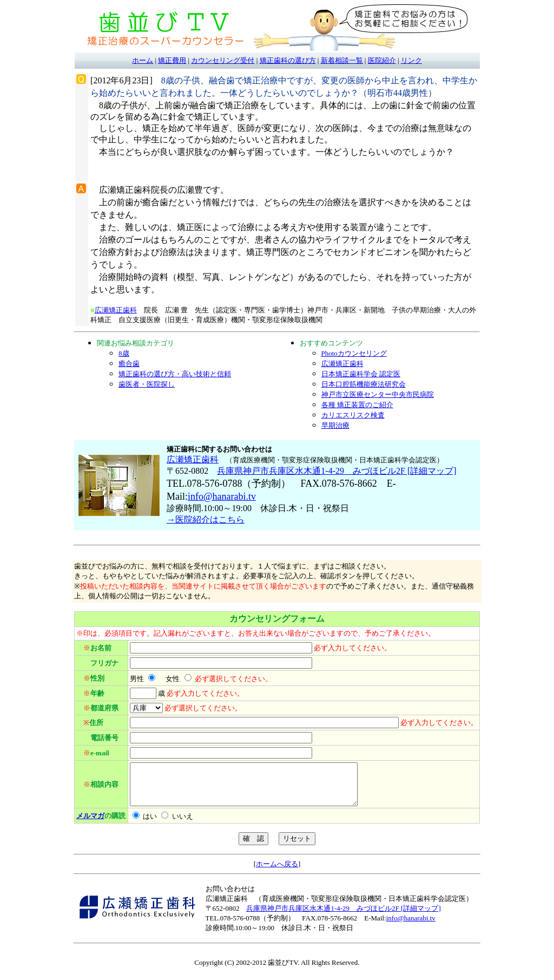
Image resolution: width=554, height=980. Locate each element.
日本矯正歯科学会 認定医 (361, 374)
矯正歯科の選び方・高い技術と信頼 (175, 374)
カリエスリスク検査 (353, 415)
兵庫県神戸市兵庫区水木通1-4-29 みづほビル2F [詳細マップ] (337, 471)
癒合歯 (129, 364)
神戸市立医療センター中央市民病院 (378, 394)
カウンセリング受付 (223, 60)
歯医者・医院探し (147, 384)
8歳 (124, 353)
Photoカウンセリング (354, 353)
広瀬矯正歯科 (116, 310)
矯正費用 (172, 60)
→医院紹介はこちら (206, 520)
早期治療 (335, 425)
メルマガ (90, 824)
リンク (411, 60)
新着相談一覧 (342, 60)
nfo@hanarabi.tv (223, 496)
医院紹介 (382, 60)
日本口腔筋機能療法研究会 (364, 384)
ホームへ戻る (277, 872)
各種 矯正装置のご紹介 (357, 405)
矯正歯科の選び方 (288, 60)
